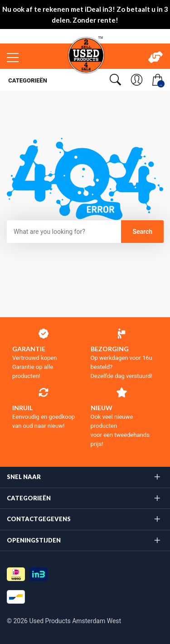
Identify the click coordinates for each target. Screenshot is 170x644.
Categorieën (27, 80)
